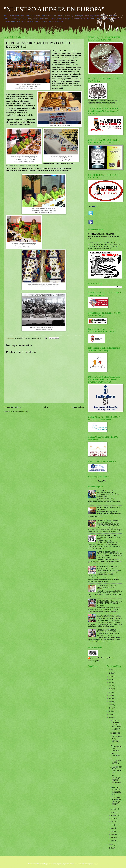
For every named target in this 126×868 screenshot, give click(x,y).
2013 (111, 711)
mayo (113, 828)
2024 (111, 676)
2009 (111, 848)
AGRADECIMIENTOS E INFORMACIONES (116, 770)
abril (112, 831)
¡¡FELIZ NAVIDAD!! (115, 755)
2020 (111, 689)
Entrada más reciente (12, 407)
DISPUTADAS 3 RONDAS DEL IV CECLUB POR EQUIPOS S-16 (116, 791)
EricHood (77, 864)
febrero (113, 838)
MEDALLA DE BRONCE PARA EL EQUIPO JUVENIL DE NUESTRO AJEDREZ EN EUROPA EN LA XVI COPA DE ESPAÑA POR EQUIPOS (108, 523)
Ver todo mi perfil (93, 661)
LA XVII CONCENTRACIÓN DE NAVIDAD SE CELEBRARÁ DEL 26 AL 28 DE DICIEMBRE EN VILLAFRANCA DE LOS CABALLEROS (110, 555)
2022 (111, 683)
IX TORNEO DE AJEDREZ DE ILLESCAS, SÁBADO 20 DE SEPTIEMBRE (107, 587)
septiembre (114, 815)
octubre (113, 812)
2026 (111, 670)
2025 (111, 673)
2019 (111, 692)
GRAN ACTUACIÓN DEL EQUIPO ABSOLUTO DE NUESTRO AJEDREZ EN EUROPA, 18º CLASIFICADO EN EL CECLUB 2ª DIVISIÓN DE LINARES (110, 618)
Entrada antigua (77, 407)
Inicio (46, 407)
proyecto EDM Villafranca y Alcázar (102, 658)
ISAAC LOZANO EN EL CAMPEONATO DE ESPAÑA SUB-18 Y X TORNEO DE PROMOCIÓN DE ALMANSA (109, 603)
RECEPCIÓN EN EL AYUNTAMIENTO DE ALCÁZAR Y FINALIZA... (116, 738)
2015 (111, 705)
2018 (111, 695)
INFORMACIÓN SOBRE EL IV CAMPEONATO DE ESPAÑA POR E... (116, 801)
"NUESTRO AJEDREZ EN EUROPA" (54, 9)
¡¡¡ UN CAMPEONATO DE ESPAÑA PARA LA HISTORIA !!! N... (116, 780)
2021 (111, 686)
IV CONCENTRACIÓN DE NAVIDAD (116, 748)
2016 (111, 702)
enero (113, 841)
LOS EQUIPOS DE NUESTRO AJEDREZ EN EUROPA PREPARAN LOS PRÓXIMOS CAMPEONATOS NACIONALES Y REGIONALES (108, 633)
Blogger (95, 864)
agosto (113, 819)
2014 (111, 708)
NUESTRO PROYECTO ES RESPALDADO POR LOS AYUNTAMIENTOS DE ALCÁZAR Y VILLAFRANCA (109, 493)
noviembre (114, 809)
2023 (111, 679)
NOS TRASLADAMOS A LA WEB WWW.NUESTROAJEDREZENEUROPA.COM (105, 236)
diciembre (114, 720)
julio (112, 822)
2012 (111, 714)
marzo (113, 834)
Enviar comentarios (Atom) (20, 412)
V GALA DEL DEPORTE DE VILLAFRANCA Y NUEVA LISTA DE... (116, 726)
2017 (111, 698)
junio (113, 825)
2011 (111, 718)
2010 (111, 845)
